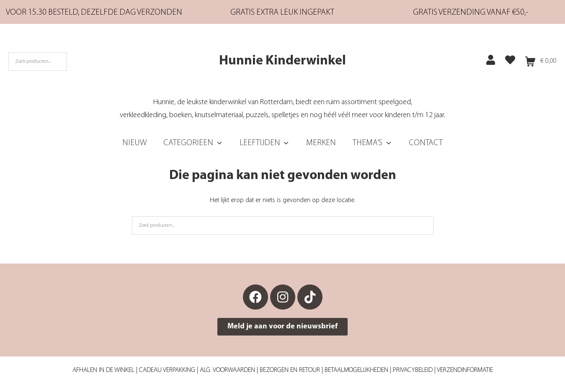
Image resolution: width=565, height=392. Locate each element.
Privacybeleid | (415, 370)
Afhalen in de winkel (103, 370)
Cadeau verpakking (167, 370)
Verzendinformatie (465, 370)
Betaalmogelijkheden (356, 370)
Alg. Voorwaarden (227, 370)
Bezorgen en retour (290, 370)
